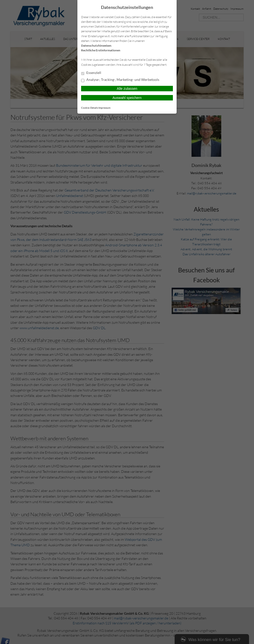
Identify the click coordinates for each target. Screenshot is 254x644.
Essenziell (91, 73)
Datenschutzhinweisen (96, 46)
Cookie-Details (90, 108)
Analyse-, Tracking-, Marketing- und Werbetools (120, 80)
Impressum (104, 108)
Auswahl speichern (127, 98)
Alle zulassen (127, 89)
